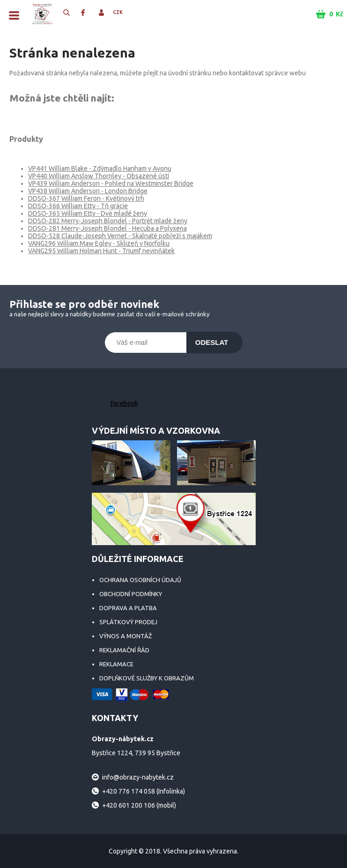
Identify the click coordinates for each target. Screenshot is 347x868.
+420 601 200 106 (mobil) (139, 805)
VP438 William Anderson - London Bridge (88, 191)
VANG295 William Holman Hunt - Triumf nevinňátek (101, 251)
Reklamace (116, 664)
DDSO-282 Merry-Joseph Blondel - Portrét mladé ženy (108, 221)
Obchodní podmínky (131, 594)
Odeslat (212, 342)
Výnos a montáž (126, 636)
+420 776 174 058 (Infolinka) (144, 791)
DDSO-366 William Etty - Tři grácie (78, 206)
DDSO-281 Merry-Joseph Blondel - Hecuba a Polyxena (107, 228)
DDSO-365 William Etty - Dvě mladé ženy (88, 213)
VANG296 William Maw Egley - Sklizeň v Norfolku (99, 243)
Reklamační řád (124, 650)
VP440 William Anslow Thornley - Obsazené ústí (99, 176)
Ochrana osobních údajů (140, 580)
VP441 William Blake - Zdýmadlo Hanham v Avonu (100, 168)
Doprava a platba (128, 608)
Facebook (124, 403)
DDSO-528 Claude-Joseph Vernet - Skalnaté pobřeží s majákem (120, 236)
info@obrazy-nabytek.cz (138, 777)
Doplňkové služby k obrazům (147, 678)
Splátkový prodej (128, 622)
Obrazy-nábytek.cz (42, 14)
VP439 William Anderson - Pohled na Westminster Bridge (111, 183)
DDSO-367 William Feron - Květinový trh (86, 198)
